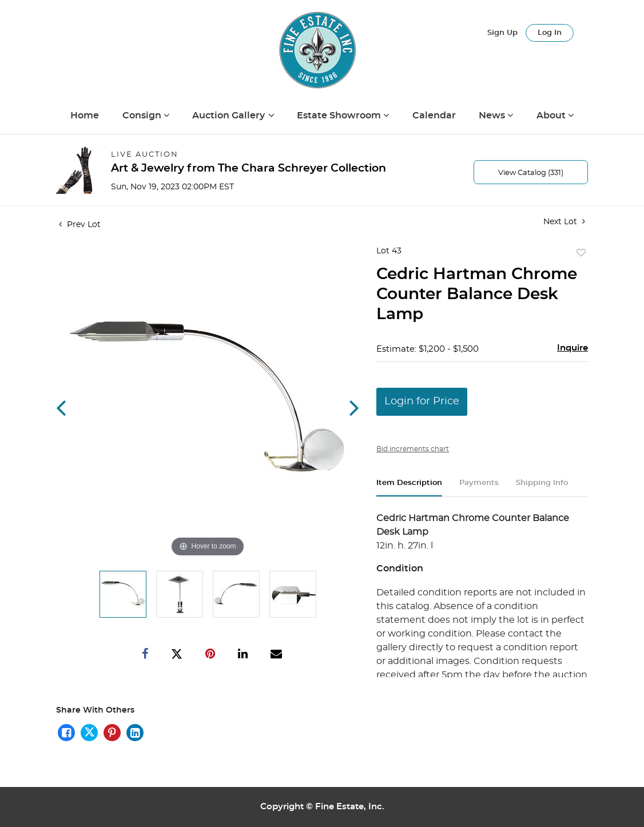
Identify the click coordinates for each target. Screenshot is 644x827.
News (493, 116)
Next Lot (564, 222)
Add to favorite (581, 253)
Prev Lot (80, 225)
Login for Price (422, 401)
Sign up (502, 33)
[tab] (409, 488)
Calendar (434, 116)
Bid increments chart (413, 449)
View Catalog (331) (531, 173)
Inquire (573, 348)
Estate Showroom (340, 116)
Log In (550, 33)
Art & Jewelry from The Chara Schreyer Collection (249, 168)
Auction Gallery (230, 116)
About (552, 116)
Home (85, 116)
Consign (143, 116)
